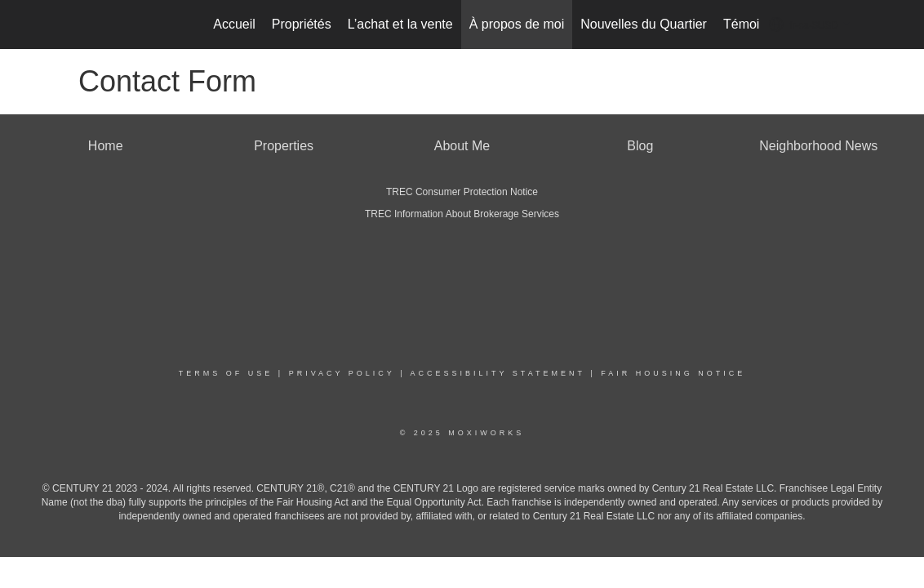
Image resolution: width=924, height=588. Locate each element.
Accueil (234, 24)
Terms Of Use (226, 373)
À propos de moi (517, 24)
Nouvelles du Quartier (644, 24)
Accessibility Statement (498, 373)
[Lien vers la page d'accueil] (75, 24)
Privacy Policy (342, 373)
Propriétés (302, 24)
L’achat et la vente (400, 24)
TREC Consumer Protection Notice (462, 192)
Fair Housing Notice (673, 373)
